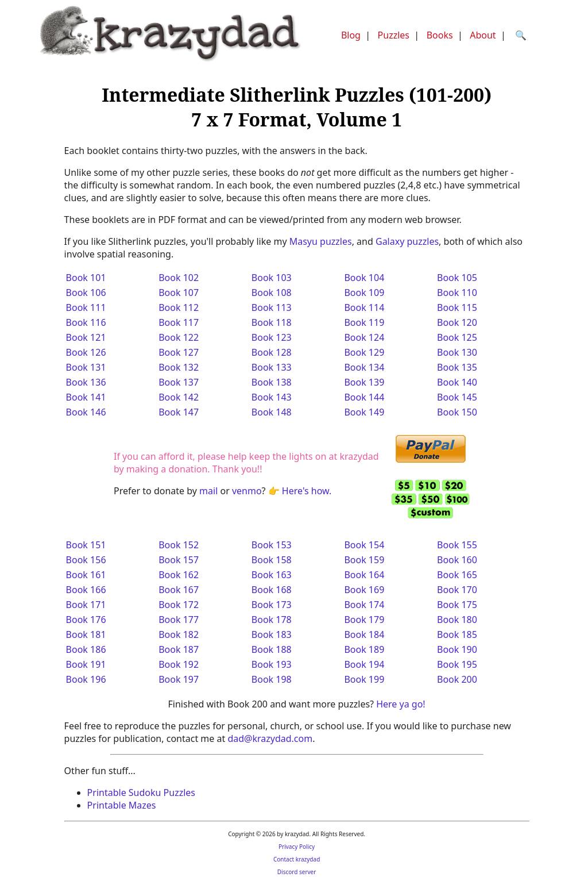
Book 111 (86, 307)
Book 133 (272, 367)
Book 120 (457, 322)
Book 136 (86, 382)
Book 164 (364, 575)
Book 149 (364, 412)
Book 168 (272, 590)
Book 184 (364, 634)
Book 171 (86, 605)
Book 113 (272, 307)
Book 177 (179, 620)
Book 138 (272, 382)
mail (208, 491)
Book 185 (457, 634)
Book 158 (272, 560)
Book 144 (364, 397)
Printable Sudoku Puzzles (141, 793)
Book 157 (179, 560)
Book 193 (272, 664)
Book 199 (364, 679)
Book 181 (86, 634)
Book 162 (179, 575)
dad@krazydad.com (270, 738)
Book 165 (457, 575)
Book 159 (364, 560)
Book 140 (457, 382)
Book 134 (364, 367)
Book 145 (457, 397)
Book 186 (86, 649)
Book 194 (364, 664)
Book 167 (179, 590)
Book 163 (272, 575)
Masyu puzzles (321, 241)
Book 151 (86, 545)
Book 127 (179, 352)
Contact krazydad (297, 859)
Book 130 (457, 352)
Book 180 (457, 620)
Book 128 (272, 352)
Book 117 (179, 322)
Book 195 (457, 664)
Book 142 (179, 397)
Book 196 (86, 679)
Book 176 (86, 620)
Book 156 (86, 560)
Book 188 (272, 649)
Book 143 (272, 397)
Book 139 (364, 382)
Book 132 (179, 367)
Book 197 (179, 679)
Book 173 (272, 605)
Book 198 (272, 679)
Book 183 (272, 634)
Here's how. (307, 491)
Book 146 (86, 412)
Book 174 (364, 605)
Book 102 (179, 278)
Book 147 (179, 412)
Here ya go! (401, 704)
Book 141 (86, 397)
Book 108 (272, 293)
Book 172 (179, 605)
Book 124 (364, 337)
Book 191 (86, 664)
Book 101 (86, 278)
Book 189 (364, 649)
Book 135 (457, 367)
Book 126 (86, 352)
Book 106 (86, 293)
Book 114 (364, 307)
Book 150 (457, 412)
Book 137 (179, 382)
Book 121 (86, 337)
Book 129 (364, 352)
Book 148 (272, 412)
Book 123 (272, 337)
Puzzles (394, 35)
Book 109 (364, 293)
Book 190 (457, 649)
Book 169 (364, 590)
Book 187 (179, 649)
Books (440, 35)
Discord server (297, 872)
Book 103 (272, 278)
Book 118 (272, 322)
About (483, 35)
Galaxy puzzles (407, 241)
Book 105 (457, 278)
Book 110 (457, 293)
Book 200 (457, 679)
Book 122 (179, 337)
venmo (247, 491)
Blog (351, 35)
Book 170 (457, 590)
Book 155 (457, 545)
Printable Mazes (122, 805)
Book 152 (179, 545)
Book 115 (457, 307)
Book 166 (86, 590)
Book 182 (179, 634)
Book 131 (86, 367)
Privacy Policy (297, 847)
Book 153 (272, 545)
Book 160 (457, 560)
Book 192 (179, 664)
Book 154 (364, 545)
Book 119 (364, 322)
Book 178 (272, 620)
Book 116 (86, 322)
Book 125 (457, 337)
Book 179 (364, 620)
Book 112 (179, 307)
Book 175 (457, 605)
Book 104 (364, 278)
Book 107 (179, 293)
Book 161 (86, 575)
